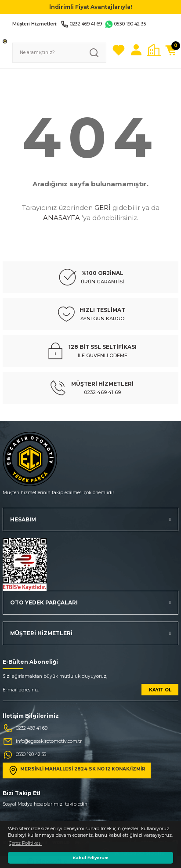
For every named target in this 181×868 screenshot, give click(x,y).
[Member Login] (136, 50)
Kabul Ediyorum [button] (91, 858)
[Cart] (171, 50)
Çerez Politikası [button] (25, 843)
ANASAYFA (62, 218)
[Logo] (5, 41)
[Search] (59, 53)
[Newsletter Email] (90, 693)
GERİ (103, 208)
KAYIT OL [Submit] (160, 690)
